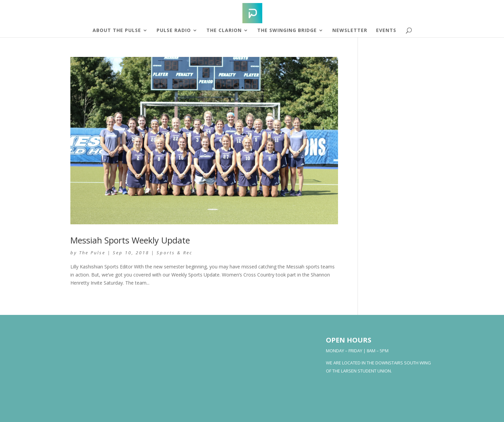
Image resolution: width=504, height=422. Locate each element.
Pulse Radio (174, 31)
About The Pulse (117, 31)
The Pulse (92, 253)
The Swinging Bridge (287, 31)
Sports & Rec (175, 253)
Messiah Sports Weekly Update (130, 240)
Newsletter (350, 31)
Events (386, 31)
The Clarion (224, 31)
